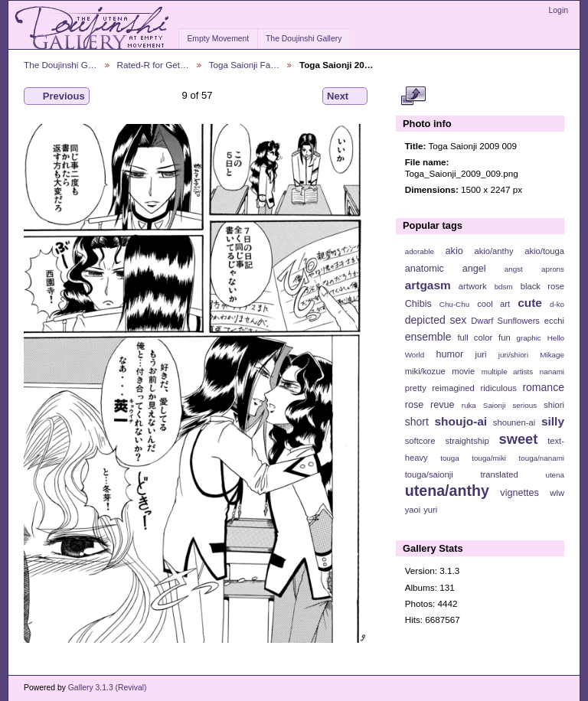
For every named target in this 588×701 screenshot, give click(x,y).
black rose (542, 286)
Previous (57, 96)
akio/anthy (493, 251)
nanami (552, 372)
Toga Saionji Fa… (244, 65)
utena (555, 475)
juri (481, 354)
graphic (529, 338)
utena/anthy (447, 491)
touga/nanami (542, 458)
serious (524, 405)
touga (450, 458)
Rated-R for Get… (153, 65)
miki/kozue (425, 371)
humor (449, 354)
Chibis (418, 304)
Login (559, 10)
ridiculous (498, 388)
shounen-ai (514, 422)
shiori (554, 405)
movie (463, 371)
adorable (420, 251)
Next (345, 96)
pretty (416, 388)
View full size (413, 96)
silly (553, 421)
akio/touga (544, 251)
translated (499, 474)
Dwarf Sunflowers (505, 321)
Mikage (552, 355)
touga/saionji (429, 474)
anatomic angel (446, 269)
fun (505, 337)
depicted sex (436, 320)
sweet (519, 439)
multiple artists (507, 372)
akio (454, 251)
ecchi (554, 321)
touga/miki (489, 458)
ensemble (428, 337)
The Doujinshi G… (60, 65)
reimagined (453, 388)
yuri (430, 510)
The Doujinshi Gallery (304, 39)
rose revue (430, 405)
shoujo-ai (461, 421)
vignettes (519, 493)
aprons (553, 269)
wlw (557, 493)
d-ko (557, 304)
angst (514, 269)
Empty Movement (218, 39)
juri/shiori (513, 355)
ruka (469, 405)
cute (530, 303)
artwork (473, 286)
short (417, 422)
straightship (467, 441)
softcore (420, 441)
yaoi (413, 510)
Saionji (494, 405)
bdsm (504, 287)
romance (543, 387)
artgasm (428, 285)
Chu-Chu (454, 304)
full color (475, 337)
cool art (493, 304)
